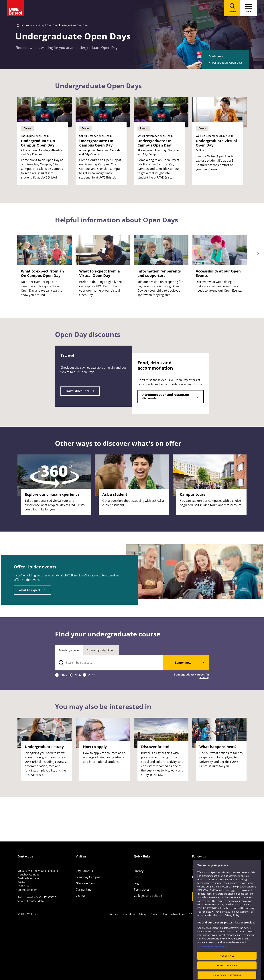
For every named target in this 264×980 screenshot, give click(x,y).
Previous (258, 264)
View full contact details (32, 901)
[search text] (109, 663)
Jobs (137, 877)
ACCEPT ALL (227, 970)
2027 (91, 675)
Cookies (155, 914)
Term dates (142, 889)
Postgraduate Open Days (227, 63)
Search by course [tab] (69, 650)
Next (258, 254)
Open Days (52, 25)
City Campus (84, 871)
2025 (64, 675)
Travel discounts (77, 391)
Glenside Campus (88, 883)
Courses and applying (33, 25)
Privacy (143, 914)
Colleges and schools (148, 896)
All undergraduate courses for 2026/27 (190, 676)
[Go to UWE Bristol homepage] (18, 25)
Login (138, 883)
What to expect (29, 590)
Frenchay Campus (88, 877)
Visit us (81, 896)
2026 (78, 675)
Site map (114, 914)
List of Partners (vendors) (212, 961)
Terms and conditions (174, 914)
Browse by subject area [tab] (101, 650)
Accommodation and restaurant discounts (166, 396)
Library (139, 871)
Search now (183, 663)
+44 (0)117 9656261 (46, 897)
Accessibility (129, 914)
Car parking (84, 889)
